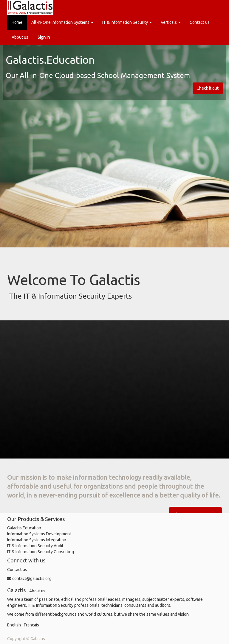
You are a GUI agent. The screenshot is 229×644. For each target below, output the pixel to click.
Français (31, 625)
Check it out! (208, 88)
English (14, 625)
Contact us (17, 570)
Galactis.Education (24, 528)
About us (37, 591)
